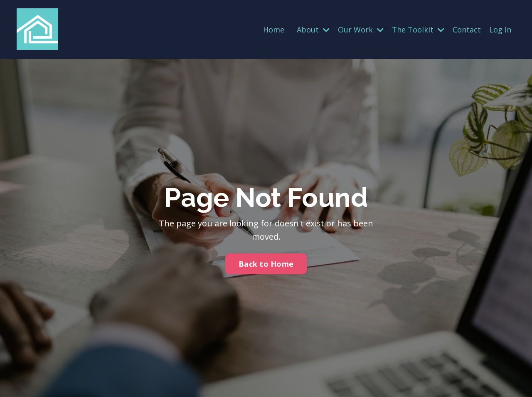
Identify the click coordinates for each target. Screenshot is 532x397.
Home (274, 30)
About (313, 30)
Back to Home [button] (266, 264)
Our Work (361, 30)
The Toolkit (418, 30)
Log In (500, 30)
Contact (467, 30)
